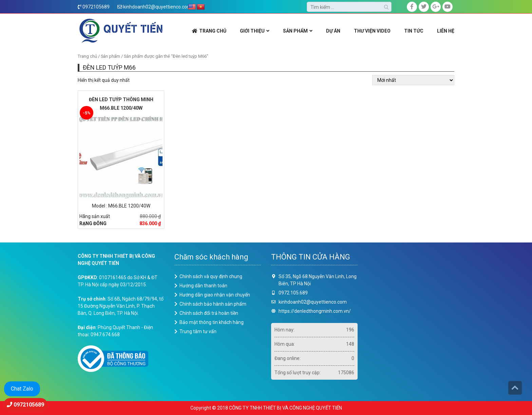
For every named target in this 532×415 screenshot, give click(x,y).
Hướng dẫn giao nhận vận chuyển (215, 295)
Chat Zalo (22, 389)
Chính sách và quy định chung (211, 276)
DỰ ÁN (333, 31)
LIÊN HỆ (446, 31)
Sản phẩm (110, 56)
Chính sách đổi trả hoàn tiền (209, 313)
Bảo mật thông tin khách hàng (212, 322)
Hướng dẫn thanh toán (203, 286)
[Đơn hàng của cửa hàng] (413, 80)
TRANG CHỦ (213, 31)
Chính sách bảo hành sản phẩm (213, 304)
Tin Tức (414, 31)
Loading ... (411, 321)
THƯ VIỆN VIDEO (372, 31)
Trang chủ (87, 56)
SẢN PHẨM (295, 31)
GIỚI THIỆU (252, 31)
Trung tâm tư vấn (198, 331)
